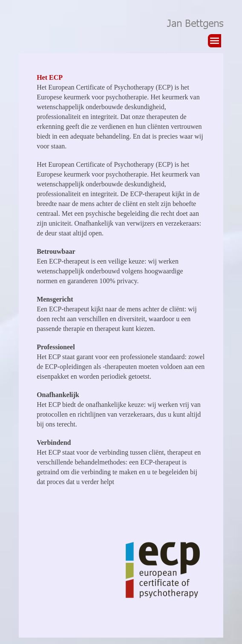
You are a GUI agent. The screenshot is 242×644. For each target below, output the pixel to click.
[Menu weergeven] (215, 41)
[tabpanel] (121, 284)
